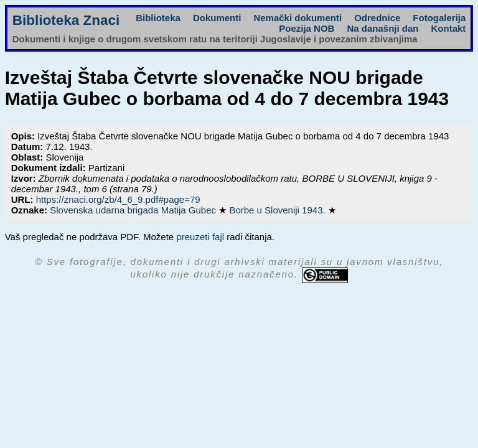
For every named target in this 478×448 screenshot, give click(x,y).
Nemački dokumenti (298, 18)
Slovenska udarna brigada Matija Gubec (134, 210)
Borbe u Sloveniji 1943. (278, 210)
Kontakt (448, 28)
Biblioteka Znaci (66, 20)
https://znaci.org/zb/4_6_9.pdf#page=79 (118, 199)
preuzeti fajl (200, 237)
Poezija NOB (307, 28)
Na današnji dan (382, 28)
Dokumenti (217, 18)
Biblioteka (158, 18)
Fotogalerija (439, 18)
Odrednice (377, 18)
